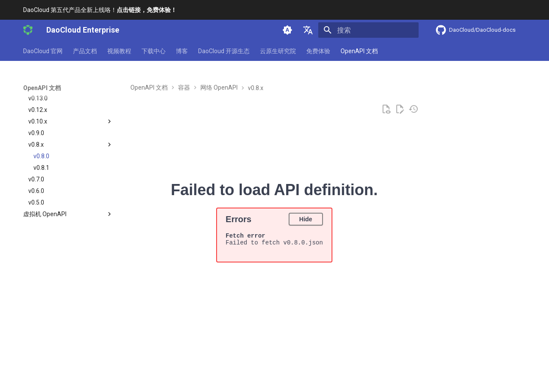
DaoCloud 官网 (43, 51)
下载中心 (154, 51)
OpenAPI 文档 (359, 51)
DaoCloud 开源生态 (224, 51)
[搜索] (368, 30)
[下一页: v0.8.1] (500, 356)
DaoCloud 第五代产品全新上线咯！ (100, 10)
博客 (182, 51)
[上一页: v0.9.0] (49, 356)
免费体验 (318, 51)
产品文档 (85, 51)
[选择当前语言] (308, 30)
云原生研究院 (278, 51)
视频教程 (119, 51)
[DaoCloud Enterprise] (28, 30)
